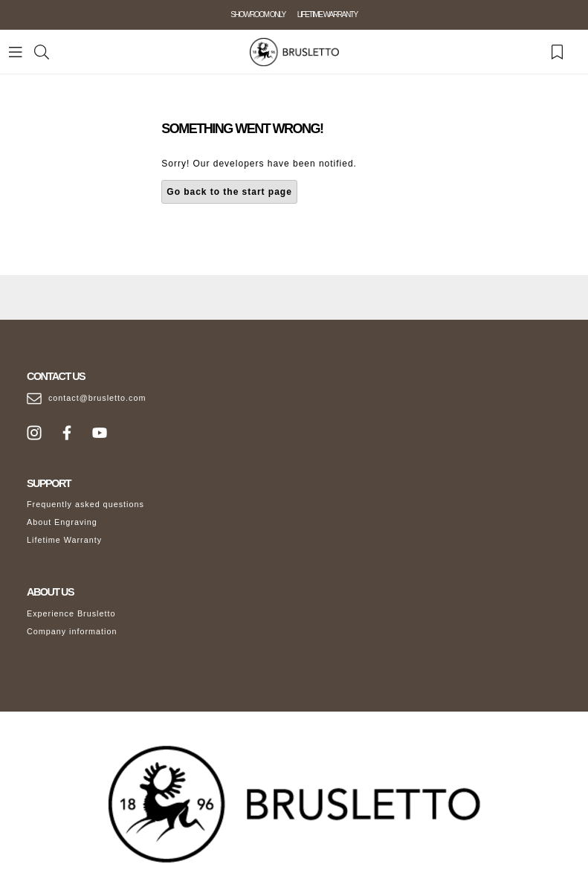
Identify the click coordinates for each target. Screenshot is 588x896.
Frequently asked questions (85, 504)
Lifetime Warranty (64, 540)
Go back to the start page (229, 192)
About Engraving (62, 522)
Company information (72, 631)
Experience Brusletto (71, 613)
